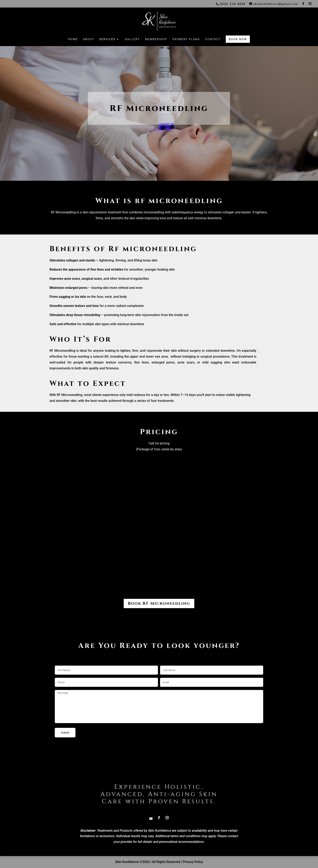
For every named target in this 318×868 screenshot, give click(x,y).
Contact (213, 47)
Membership (156, 47)
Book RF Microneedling (159, 603)
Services (107, 47)
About (89, 47)
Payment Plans (186, 47)
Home (73, 47)
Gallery (132, 47)
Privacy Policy (193, 862)
